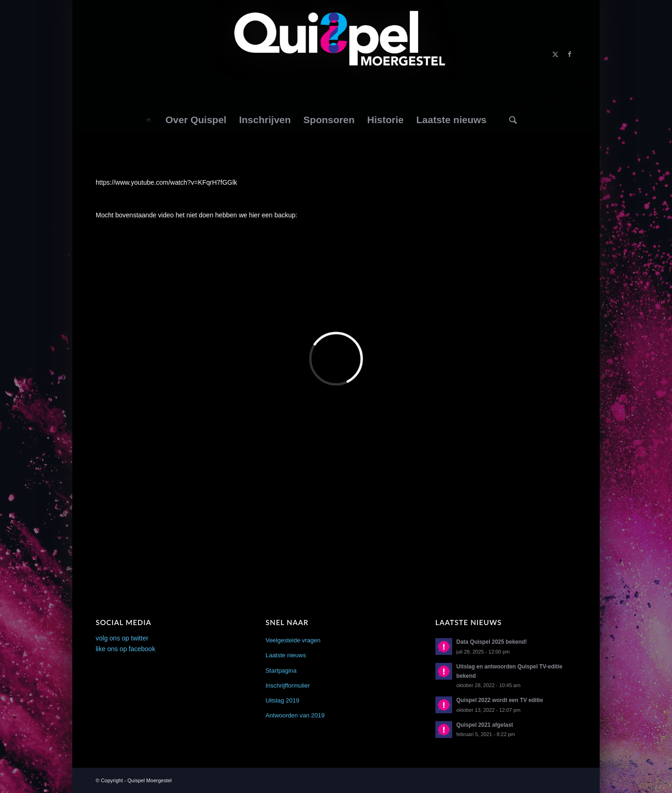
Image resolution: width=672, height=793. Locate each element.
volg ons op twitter (122, 638)
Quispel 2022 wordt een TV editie (500, 700)
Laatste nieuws (286, 655)
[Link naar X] (555, 54)
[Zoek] (513, 120)
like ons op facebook (126, 649)
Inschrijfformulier (288, 685)
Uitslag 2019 (282, 700)
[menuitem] (148, 120)
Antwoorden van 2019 (295, 715)
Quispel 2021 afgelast (485, 725)
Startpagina (281, 671)
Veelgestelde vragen (293, 640)
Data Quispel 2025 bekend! (492, 642)
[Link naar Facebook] (569, 54)
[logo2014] (336, 54)
